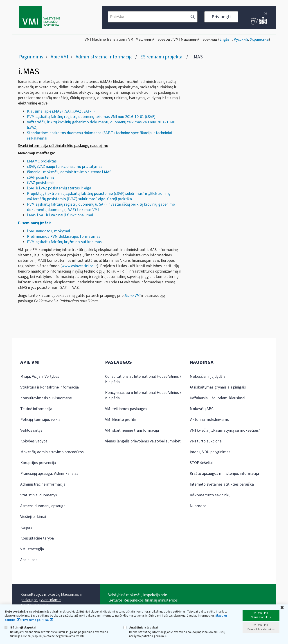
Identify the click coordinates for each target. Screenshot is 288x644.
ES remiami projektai (162, 57)
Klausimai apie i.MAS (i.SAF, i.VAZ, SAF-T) (61, 111)
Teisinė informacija (36, 409)
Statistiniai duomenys (39, 495)
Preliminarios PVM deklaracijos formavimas (64, 237)
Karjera (26, 527)
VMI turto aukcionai (206, 441)
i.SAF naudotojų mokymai (48, 231)
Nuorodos (198, 506)
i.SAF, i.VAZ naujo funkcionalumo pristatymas (65, 167)
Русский (241, 39)
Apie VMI (59, 57)
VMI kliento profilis (121, 420)
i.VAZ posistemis (41, 183)
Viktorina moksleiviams (209, 420)
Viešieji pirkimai (33, 517)
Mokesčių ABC (202, 409)
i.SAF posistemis (41, 177)
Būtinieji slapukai (20, 627)
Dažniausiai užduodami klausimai (217, 398)
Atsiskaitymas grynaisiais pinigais (218, 387)
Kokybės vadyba (34, 441)
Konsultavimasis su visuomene (46, 398)
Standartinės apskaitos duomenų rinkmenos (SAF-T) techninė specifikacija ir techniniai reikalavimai (99, 136)
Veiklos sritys (31, 430)
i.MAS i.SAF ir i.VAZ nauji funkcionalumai (60, 215)
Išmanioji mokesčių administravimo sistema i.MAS (69, 172)
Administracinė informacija (104, 57)
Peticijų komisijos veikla (40, 420)
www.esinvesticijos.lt (79, 266)
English (225, 39)
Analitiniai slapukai (141, 627)
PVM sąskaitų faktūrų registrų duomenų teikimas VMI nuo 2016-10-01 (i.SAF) (91, 117)
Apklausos (29, 560)
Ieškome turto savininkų (210, 495)
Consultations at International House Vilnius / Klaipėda (143, 379)
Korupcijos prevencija (38, 463)
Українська (259, 39)
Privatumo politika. (35, 620)
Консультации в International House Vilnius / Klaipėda (143, 395)
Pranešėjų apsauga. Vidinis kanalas (49, 474)
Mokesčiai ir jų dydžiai (208, 376)
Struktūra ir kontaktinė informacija (49, 387)
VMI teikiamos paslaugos (126, 409)
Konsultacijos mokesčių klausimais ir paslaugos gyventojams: (51, 597)
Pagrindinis (31, 57)
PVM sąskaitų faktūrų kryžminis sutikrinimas (64, 242)
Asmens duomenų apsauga (43, 506)
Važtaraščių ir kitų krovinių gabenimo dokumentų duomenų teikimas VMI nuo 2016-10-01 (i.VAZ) (101, 125)
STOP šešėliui (201, 463)
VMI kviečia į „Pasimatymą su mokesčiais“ (225, 430)
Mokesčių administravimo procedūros (52, 452)
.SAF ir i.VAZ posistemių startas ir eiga (60, 188)
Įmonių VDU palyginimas (210, 452)
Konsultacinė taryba (37, 538)
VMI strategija (32, 549)
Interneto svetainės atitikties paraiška (222, 484)
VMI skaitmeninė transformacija (132, 430)
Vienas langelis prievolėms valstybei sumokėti (143, 441)
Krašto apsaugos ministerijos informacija (224, 474)
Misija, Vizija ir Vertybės (40, 376)
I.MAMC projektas (42, 161)
